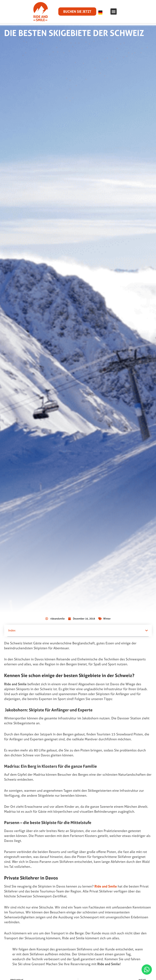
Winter (107, 615)
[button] (114, 12)
